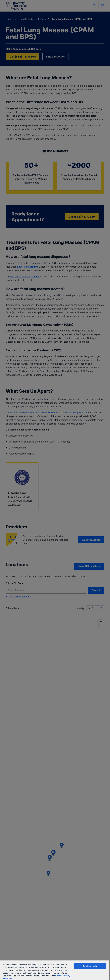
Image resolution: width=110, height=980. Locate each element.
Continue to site (90, 966)
